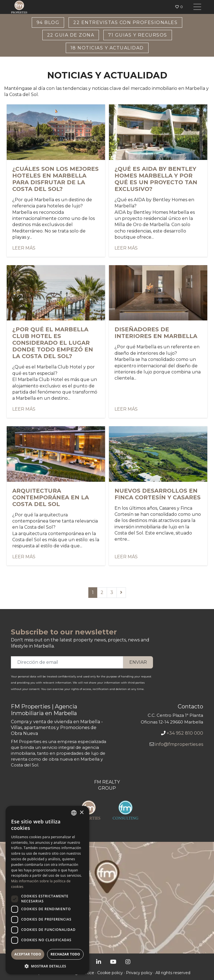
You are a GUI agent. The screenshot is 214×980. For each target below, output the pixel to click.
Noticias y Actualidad (107, 48)
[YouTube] (113, 962)
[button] (47, 966)
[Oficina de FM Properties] (107, 898)
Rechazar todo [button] (65, 954)
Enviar (138, 662)
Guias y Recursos (138, 35)
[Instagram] (128, 962)
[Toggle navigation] (197, 7)
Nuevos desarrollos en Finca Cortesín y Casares (158, 494)
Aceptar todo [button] (28, 954)
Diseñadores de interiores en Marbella (156, 333)
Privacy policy (139, 973)
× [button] (82, 813)
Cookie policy (110, 973)
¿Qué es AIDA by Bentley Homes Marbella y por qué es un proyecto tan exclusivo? (156, 179)
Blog (48, 22)
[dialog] (47, 890)
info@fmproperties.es (179, 744)
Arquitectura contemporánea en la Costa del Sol (51, 497)
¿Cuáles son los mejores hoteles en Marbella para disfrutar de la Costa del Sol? (55, 179)
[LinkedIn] (99, 962)
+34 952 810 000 (185, 733)
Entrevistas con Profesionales (125, 22)
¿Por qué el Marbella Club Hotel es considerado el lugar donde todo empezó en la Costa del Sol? (53, 343)
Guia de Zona (71, 35)
